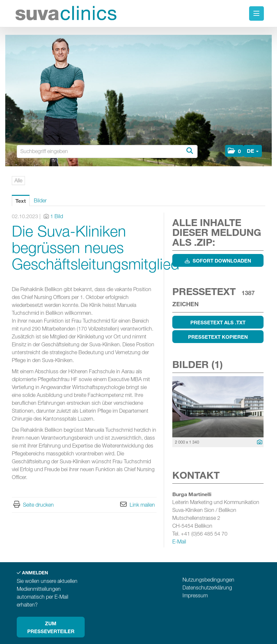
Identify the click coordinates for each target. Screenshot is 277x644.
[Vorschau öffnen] (218, 407)
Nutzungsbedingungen (208, 580)
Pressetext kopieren (218, 337)
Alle (18, 181)
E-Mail (179, 542)
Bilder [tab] (40, 201)
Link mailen (142, 505)
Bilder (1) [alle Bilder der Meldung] (198, 364)
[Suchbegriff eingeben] (107, 151)
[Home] (68, 14)
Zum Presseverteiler (51, 627)
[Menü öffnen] (256, 13)
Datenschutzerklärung (207, 588)
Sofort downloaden (218, 261)
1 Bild (57, 216)
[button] (234, 151)
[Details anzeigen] (258, 442)
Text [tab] (21, 201)
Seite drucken (38, 505)
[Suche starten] (189, 151)
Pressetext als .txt (218, 322)
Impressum (195, 596)
